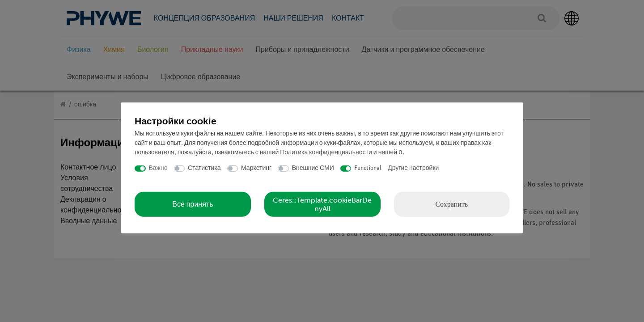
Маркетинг (256, 168)
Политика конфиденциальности (326, 153)
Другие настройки (413, 168)
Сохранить (451, 204)
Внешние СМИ (313, 168)
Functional (368, 168)
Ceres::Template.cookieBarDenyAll (322, 204)
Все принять (193, 204)
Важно (158, 168)
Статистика (204, 168)
